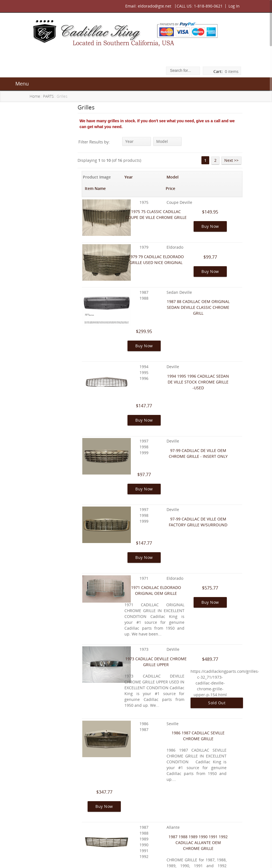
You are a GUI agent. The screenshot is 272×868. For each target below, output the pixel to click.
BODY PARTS (47, 167)
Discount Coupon (53, 761)
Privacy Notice (50, 722)
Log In (232, 6)
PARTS (51, 96)
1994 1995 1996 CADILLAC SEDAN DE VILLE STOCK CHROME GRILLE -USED (190, 334)
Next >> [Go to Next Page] (229, 160)
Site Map (45, 742)
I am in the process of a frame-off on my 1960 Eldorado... (56, 525)
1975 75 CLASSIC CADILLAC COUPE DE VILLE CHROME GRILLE (190, 202)
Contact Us (148, 853)
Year (137, 141)
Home (37, 96)
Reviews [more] (54, 481)
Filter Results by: (101, 142)
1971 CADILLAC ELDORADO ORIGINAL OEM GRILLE (190, 466)
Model (167, 141)
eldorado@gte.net (153, 6)
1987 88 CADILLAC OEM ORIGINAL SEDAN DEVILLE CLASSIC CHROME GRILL (190, 290)
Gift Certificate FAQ (55, 752)
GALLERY (43, 135)
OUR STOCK (46, 178)
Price (228, 177)
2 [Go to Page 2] (213, 160)
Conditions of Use (53, 732)
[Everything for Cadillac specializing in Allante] (57, 258)
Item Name (176, 177)
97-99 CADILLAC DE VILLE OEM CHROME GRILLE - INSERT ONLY (190, 378)
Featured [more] (55, 564)
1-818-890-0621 (206, 6)
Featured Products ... (54, 189)
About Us (45, 693)
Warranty (45, 702)
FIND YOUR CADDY (53, 146)
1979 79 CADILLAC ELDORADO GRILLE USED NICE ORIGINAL (190, 246)
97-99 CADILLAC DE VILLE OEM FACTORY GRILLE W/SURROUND (190, 422)
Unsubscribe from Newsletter (54, 774)
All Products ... (48, 200)
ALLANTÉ (44, 124)
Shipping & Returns (55, 712)
